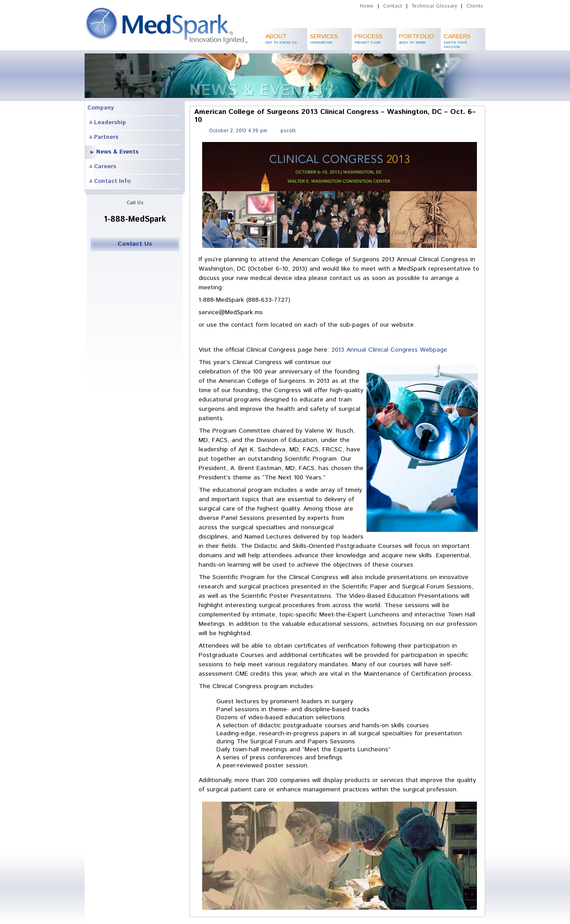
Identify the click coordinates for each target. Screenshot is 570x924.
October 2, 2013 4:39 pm (238, 131)
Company (100, 108)
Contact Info (112, 181)
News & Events (117, 152)
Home (367, 6)
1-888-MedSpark (135, 219)
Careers (105, 167)
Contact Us (135, 244)
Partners (106, 137)
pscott (288, 131)
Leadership (110, 123)
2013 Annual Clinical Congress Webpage (389, 350)
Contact (393, 6)
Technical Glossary (434, 6)
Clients (475, 6)
